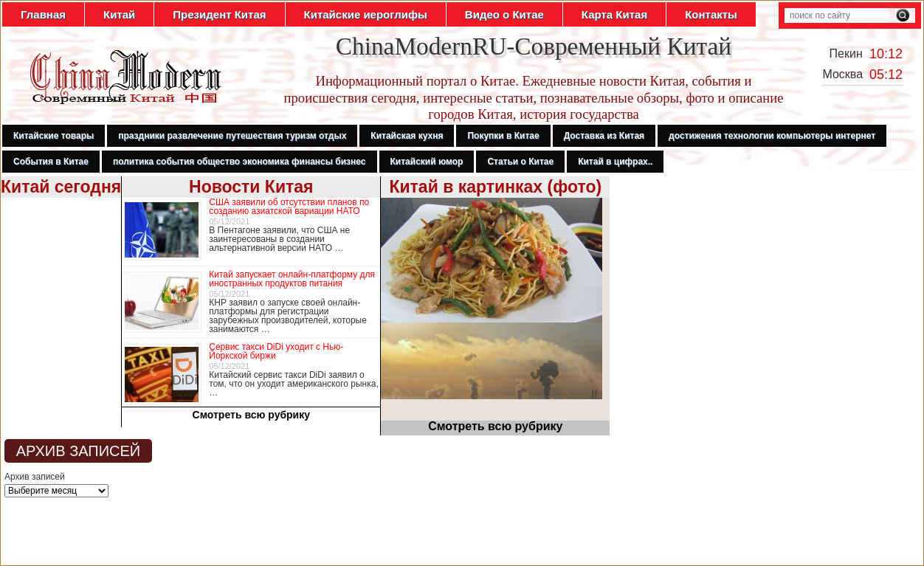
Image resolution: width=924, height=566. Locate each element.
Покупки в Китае (503, 136)
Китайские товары (54, 136)
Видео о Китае (504, 14)
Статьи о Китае (520, 162)
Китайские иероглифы (366, 14)
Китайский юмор (427, 162)
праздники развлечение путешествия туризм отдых (232, 136)
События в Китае (51, 162)
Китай (119, 14)
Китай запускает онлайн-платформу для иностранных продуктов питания (292, 279)
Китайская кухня (407, 136)
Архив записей (35, 477)
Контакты (711, 14)
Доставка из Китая (604, 136)
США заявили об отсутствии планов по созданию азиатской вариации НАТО (289, 207)
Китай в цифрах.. (615, 162)
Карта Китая (614, 14)
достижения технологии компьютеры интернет (772, 136)
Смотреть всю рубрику (252, 415)
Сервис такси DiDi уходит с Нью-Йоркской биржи (276, 351)
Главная (43, 14)
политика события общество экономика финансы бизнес (239, 162)
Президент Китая (219, 14)
